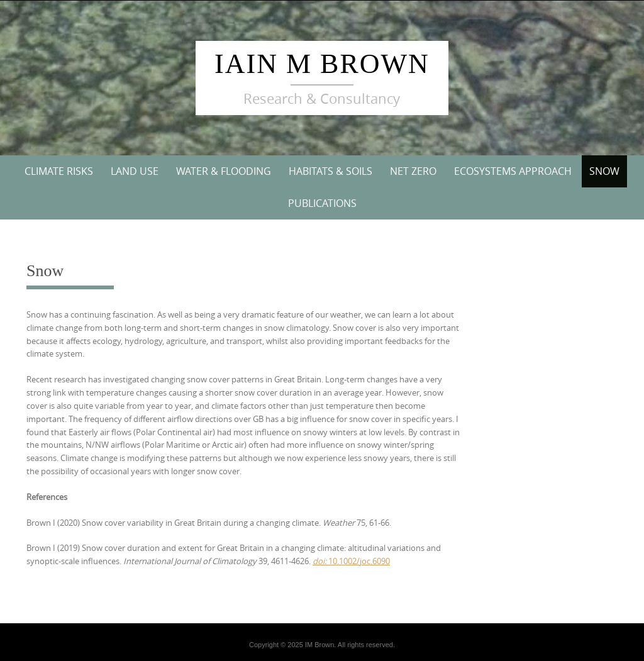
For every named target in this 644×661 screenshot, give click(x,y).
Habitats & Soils (330, 171)
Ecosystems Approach (513, 171)
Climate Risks (59, 171)
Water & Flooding (224, 171)
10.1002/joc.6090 (358, 561)
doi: (319, 561)
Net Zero (413, 171)
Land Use (135, 171)
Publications (322, 203)
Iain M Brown (322, 64)
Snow (604, 171)
